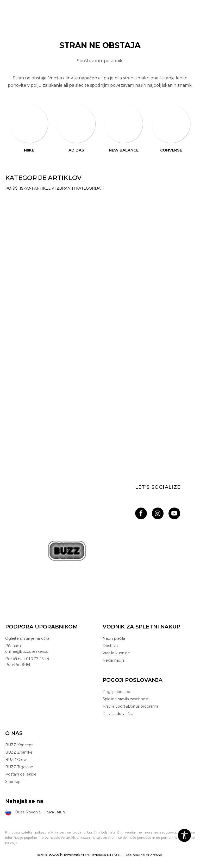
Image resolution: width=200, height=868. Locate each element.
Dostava (110, 646)
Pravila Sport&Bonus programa (130, 706)
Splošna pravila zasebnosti (126, 699)
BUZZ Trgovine (19, 767)
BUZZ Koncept (19, 745)
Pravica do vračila (118, 714)
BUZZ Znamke (19, 752)
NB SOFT (115, 855)
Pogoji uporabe (116, 692)
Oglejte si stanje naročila (27, 638)
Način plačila (114, 638)
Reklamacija (114, 660)
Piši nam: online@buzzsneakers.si (27, 649)
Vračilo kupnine (116, 653)
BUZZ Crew (16, 760)
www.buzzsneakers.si (70, 855)
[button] (184, 835)
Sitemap (13, 782)
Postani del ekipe (21, 774)
